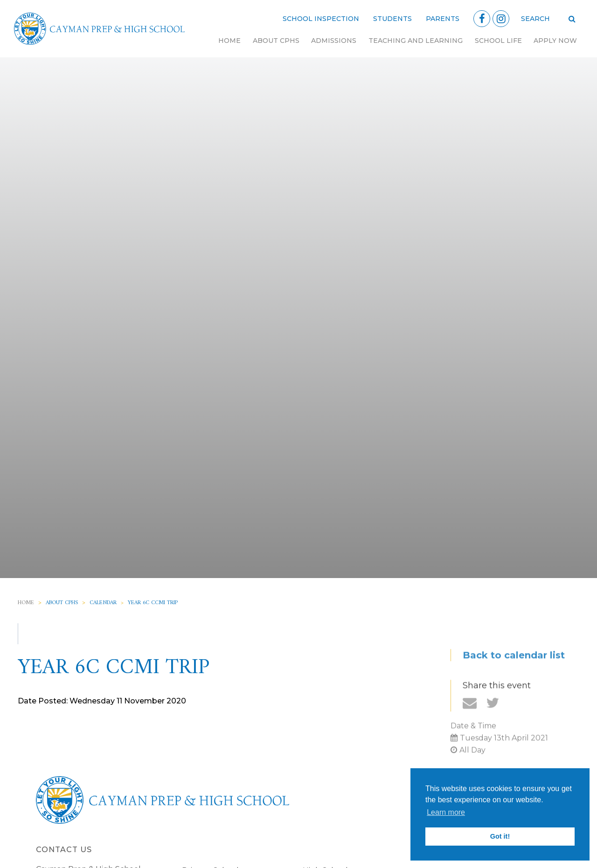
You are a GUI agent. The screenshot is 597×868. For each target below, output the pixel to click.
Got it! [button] (500, 836)
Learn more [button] (446, 812)
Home (229, 41)
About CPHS (276, 41)
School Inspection (321, 19)
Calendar (103, 603)
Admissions (334, 41)
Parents (443, 19)
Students (392, 19)
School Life (498, 41)
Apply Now (555, 41)
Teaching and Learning (416, 41)
